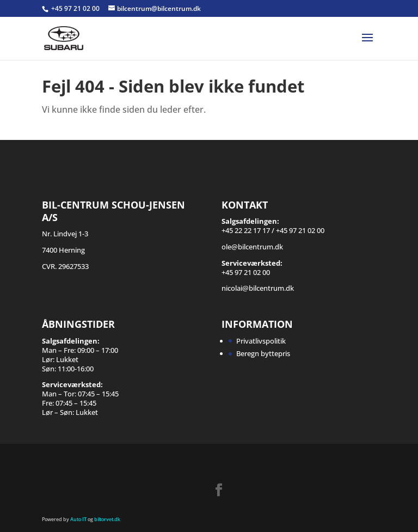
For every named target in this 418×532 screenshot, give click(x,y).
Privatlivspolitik (261, 341)
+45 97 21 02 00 (76, 8)
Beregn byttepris (263, 353)
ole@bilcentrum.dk (252, 247)
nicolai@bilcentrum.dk (258, 288)
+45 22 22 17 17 (246, 230)
